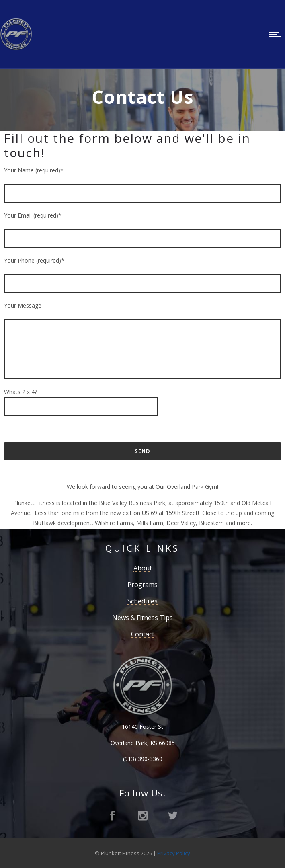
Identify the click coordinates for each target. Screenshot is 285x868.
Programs (142, 585)
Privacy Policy (174, 853)
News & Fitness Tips (142, 618)
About (143, 568)
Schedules (142, 601)
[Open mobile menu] (277, 34)
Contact (143, 634)
